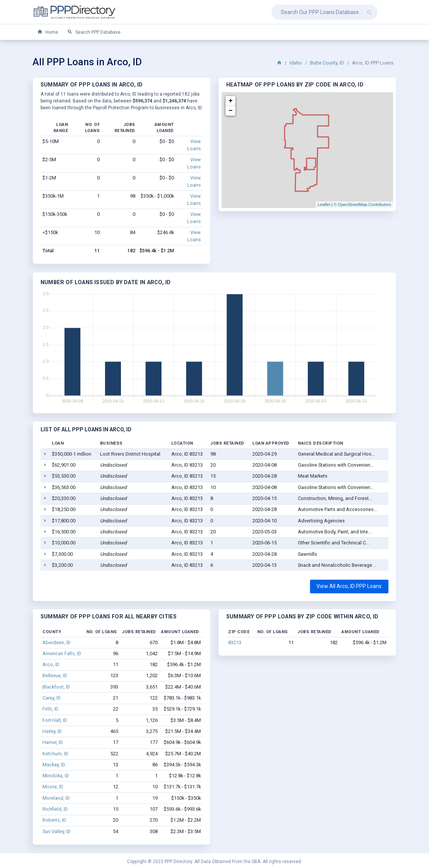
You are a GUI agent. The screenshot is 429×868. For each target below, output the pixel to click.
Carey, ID (52, 698)
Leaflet (324, 204)
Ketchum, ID (55, 754)
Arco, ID (51, 664)
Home (48, 32)
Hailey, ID (52, 731)
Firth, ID (50, 709)
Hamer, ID (53, 742)
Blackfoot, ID (56, 687)
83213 (235, 642)
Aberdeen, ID (56, 642)
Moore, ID (53, 787)
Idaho (296, 63)
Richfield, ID (55, 809)
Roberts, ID (54, 820)
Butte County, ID (327, 63)
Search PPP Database (94, 32)
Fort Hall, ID (55, 720)
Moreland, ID (56, 798)
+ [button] (231, 101)
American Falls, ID (62, 653)
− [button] (231, 111)
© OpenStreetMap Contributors (362, 204)
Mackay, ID (54, 765)
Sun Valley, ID (56, 831)
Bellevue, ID (55, 675)
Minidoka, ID (56, 776)
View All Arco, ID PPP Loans (349, 586)
